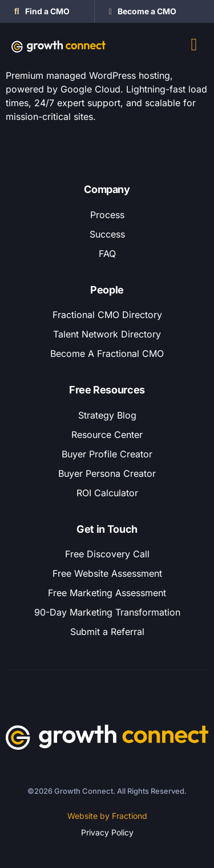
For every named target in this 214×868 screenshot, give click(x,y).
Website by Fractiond (107, 816)
